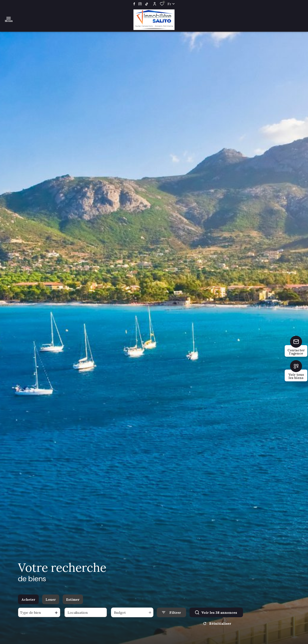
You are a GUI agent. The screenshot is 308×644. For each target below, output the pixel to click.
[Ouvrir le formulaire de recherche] (171, 615)
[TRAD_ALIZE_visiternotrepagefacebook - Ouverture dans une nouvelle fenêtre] (134, 4)
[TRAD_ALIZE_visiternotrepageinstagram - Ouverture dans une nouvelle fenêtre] (140, 4)
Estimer (73, 602)
